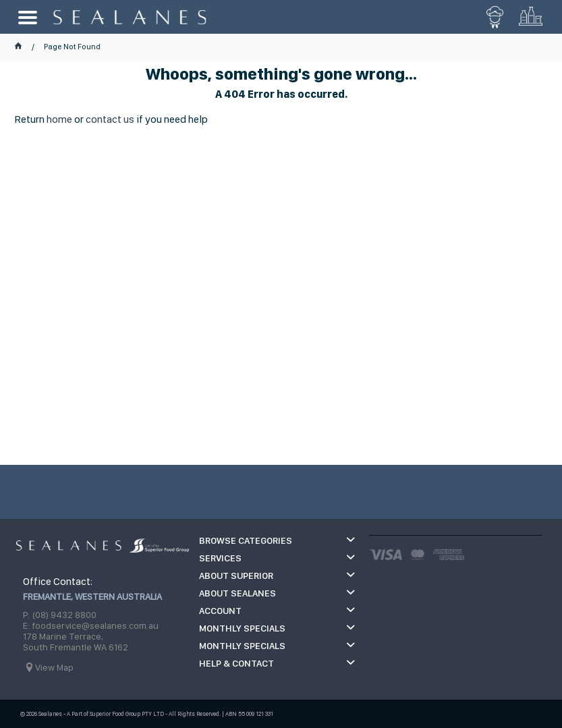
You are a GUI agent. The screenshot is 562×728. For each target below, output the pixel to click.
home (59, 119)
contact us (110, 119)
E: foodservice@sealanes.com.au (91, 625)
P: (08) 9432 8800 (60, 615)
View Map (54, 667)
